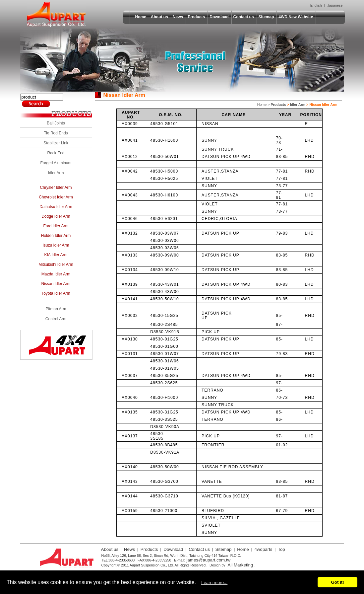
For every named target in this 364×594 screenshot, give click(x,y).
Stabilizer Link (56, 143)
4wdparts (263, 549)
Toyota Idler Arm (56, 293)
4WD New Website (296, 17)
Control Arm (56, 319)
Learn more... (214, 583)
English (316, 5)
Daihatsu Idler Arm (56, 207)
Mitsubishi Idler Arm (56, 264)
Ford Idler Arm (56, 226)
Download (219, 17)
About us (159, 17)
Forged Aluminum (56, 163)
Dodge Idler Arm (56, 216)
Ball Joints (56, 123)
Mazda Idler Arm (56, 274)
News (178, 17)
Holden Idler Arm (56, 236)
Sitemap (266, 17)
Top (281, 549)
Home (141, 17)
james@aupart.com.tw (208, 560)
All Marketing (240, 565)
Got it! (337, 582)
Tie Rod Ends (56, 133)
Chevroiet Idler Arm (56, 197)
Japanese (335, 5)
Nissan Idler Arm (56, 284)
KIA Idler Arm (56, 255)
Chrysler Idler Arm (56, 187)
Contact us (244, 17)
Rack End (56, 153)
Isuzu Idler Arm (56, 245)
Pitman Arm (56, 309)
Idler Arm (56, 173)
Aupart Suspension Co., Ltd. (56, 14)
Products (196, 17)
